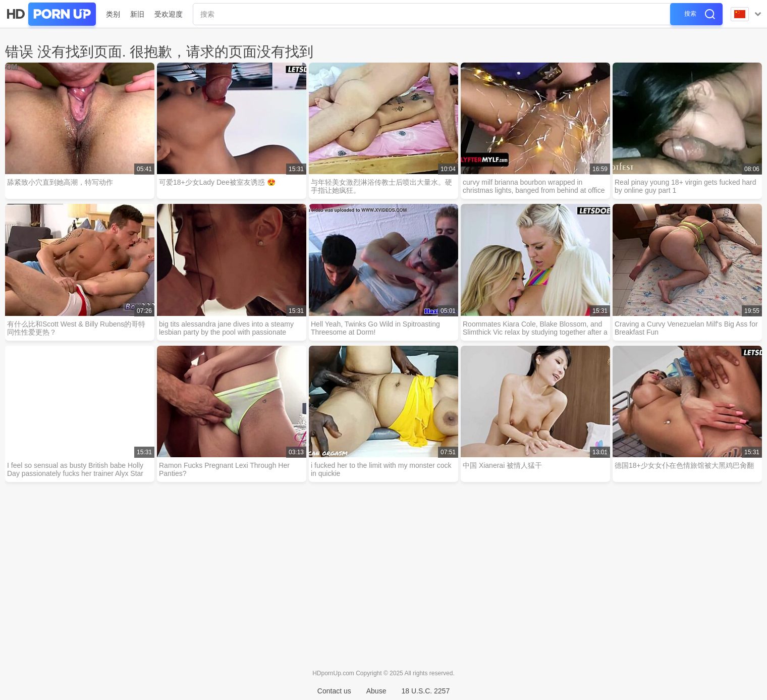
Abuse (376, 691)
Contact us (334, 691)
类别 (113, 14)
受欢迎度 (169, 14)
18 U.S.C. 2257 (425, 691)
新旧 (137, 14)
